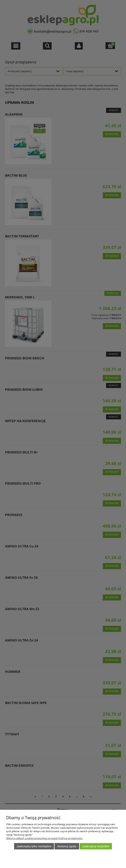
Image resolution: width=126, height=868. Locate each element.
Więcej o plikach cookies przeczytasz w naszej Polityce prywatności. (44, 838)
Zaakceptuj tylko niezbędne (34, 846)
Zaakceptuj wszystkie (96, 846)
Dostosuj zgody (67, 846)
